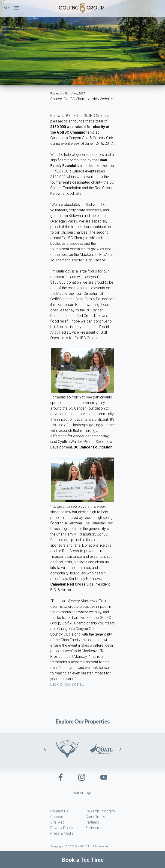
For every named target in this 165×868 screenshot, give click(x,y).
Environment (95, 828)
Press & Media (62, 833)
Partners (92, 822)
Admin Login (83, 793)
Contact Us (59, 811)
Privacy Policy (62, 828)
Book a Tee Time (83, 860)
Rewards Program (100, 811)
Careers (57, 817)
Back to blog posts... (67, 684)
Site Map (57, 822)
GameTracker (96, 817)
